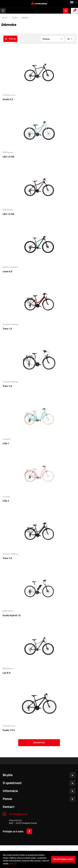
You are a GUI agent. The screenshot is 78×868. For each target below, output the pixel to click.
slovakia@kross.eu (19, 814)
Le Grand (6, 439)
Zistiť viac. (13, 864)
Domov (5, 18)
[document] (39, 859)
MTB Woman (8, 152)
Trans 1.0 (7, 329)
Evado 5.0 (8, 99)
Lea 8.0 (7, 673)
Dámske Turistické (10, 267)
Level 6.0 (7, 271)
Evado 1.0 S (9, 730)
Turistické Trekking (10, 324)
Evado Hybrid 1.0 (12, 615)
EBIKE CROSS (8, 611)
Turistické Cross (9, 95)
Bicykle (15, 18)
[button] (73, 3)
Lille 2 (6, 501)
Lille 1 (6, 443)
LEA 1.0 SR (8, 157)
